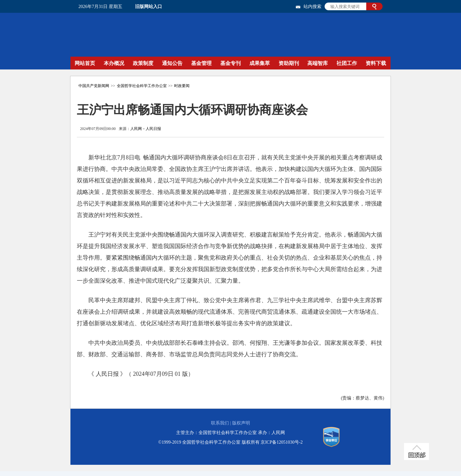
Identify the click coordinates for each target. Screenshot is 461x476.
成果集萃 (260, 63)
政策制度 (143, 63)
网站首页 (85, 63)
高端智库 (318, 63)
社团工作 (347, 63)
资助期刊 (289, 63)
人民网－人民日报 (146, 129)
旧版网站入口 (149, 7)
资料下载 (376, 63)
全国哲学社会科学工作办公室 (142, 86)
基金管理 (201, 63)
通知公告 (172, 63)
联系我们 (220, 423)
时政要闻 (182, 86)
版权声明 (241, 423)
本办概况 (114, 63)
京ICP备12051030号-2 (282, 442)
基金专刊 (230, 63)
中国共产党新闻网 (94, 86)
